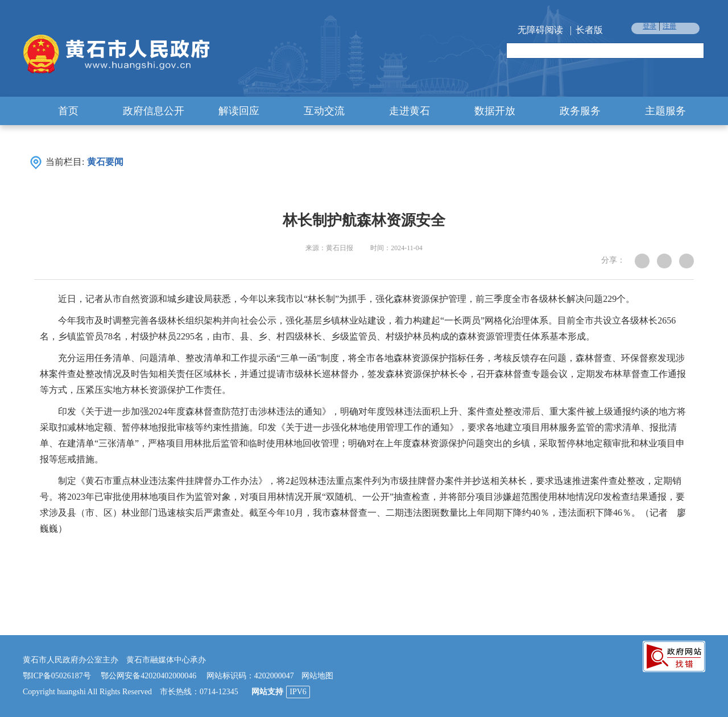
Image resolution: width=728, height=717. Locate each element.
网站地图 (317, 676)
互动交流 (324, 111)
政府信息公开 (154, 111)
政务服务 (580, 111)
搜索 (695, 51)
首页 (68, 111)
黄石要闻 (105, 162)
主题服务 (665, 111)
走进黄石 (409, 111)
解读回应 (239, 111)
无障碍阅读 (540, 30)
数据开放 (495, 111)
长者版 (589, 30)
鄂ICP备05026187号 (57, 676)
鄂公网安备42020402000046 (148, 676)
